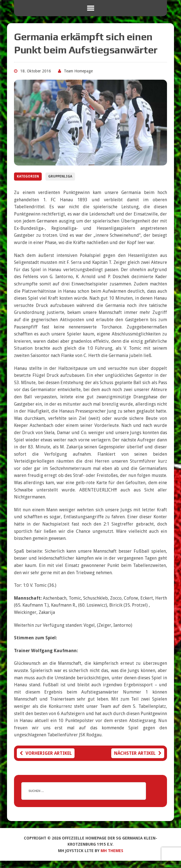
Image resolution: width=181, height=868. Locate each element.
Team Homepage (78, 71)
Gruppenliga (60, 176)
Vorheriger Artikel (46, 753)
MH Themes (112, 851)
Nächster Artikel (138, 753)
